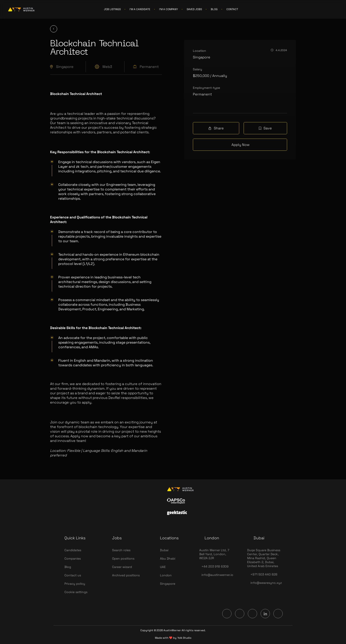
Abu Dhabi (168, 558)
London (166, 575)
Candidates (73, 550)
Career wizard (122, 567)
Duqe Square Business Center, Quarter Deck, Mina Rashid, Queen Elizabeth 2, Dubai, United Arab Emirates (264, 558)
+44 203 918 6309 (215, 566)
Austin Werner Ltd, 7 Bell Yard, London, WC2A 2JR (214, 554)
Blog (68, 567)
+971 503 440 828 (264, 574)
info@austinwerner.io (217, 575)
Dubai (164, 550)
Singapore (168, 584)
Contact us (73, 575)
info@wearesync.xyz (266, 583)
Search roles (121, 550)
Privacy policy (75, 584)
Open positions (123, 558)
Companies (73, 558)
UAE (163, 567)
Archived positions (126, 575)
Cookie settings (76, 592)
